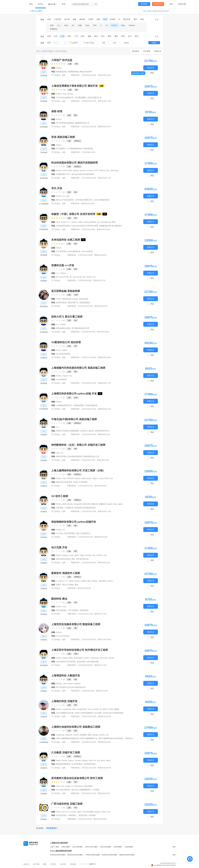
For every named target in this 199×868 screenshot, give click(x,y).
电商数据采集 (61, 72)
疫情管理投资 (61, 303)
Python (114, 25)
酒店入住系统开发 (83, 533)
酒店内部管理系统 (63, 559)
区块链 (113, 19)
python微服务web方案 (65, 713)
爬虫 (73, 559)
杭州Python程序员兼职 (110, 855)
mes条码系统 (61, 379)
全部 (49, 19)
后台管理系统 (61, 251)
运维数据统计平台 (63, 174)
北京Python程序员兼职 (58, 855)
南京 (96, 36)
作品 (64, 4)
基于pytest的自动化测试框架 (83, 174)
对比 (152, 73)
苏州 (136, 36)
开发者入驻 (158, 4)
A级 (102, 86)
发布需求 (144, 4)
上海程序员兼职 (47, 51)
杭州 (83, 36)
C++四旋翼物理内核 (74, 149)
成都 (89, 36)
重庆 (116, 36)
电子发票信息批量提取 (65, 123)
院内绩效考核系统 (75, 456)
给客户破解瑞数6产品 (89, 738)
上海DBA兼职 (118, 847)
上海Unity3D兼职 (105, 847)
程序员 (40, 4)
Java (87, 25)
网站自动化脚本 (86, 72)
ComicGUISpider (63, 636)
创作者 (126, 43)
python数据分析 (74, 251)
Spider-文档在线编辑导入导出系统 (88, 713)
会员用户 (74, 43)
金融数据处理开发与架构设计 (111, 226)
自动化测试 (81, 662)
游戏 (98, 19)
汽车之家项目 (73, 610)
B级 (99, 214)
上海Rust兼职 (66, 847)
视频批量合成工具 (82, 123)
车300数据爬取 (80, 98)
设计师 (67, 19)
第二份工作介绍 (62, 277)
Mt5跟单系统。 (89, 149)
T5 (105, 214)
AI (119, 19)
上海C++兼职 (55, 847)
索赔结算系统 (61, 456)
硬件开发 (127, 19)
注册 (184, 4)
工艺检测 (96, 790)
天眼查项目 (84, 610)
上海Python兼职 (36, 11)
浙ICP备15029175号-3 (168, 863)
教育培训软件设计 (102, 431)
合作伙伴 (63, 864)
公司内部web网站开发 (84, 200)
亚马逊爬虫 (61, 149)
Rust (66, 25)
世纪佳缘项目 (61, 610)
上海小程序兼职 (77, 847)
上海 (62, 36)
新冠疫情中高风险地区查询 (85, 508)
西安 (110, 36)
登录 (180, 4)
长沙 (130, 36)
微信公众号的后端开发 (65, 200)
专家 (104, 43)
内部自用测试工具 (94, 98)
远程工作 (92, 864)
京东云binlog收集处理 (65, 98)
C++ (59, 25)
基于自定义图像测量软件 (81, 790)
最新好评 (158, 51)
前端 (74, 19)
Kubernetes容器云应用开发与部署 (85, 226)
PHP (95, 25)
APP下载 (36, 864)
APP (171, 4)
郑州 (123, 36)
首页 (31, 4)
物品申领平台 (73, 303)
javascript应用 (87, 251)
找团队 (154, 43)
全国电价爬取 (79, 405)
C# (107, 25)
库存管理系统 (70, 533)
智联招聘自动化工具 (91, 456)
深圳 (69, 36)
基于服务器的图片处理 (80, 328)
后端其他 (53, 29)
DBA (142, 19)
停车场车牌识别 (82, 559)
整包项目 (136, 51)
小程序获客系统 (89, 764)
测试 (135, 19)
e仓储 (76, 482)
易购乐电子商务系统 (64, 482)
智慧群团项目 (85, 303)
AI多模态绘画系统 (63, 226)
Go (73, 25)
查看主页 (151, 68)
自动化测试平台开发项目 (66, 662)
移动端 (82, 19)
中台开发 (60, 533)
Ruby (123, 25)
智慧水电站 (83, 815)
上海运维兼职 (129, 847)
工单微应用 (69, 508)
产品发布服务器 (91, 405)
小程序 (91, 19)
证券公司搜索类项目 (102, 200)
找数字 (59, 585)
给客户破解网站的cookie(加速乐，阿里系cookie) (117, 738)
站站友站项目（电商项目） (67, 815)
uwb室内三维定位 (87, 431)
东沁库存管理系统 (63, 354)
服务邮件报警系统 (63, 764)
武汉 (103, 36)
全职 (115, 43)
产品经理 (57, 19)
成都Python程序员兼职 (127, 855)
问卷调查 (60, 508)
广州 (76, 36)
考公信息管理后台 (63, 790)
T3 (83, 240)
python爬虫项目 (93, 662)
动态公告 (26, 864)
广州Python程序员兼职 (92, 855)
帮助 (45, 864)
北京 (56, 36)
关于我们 (53, 864)
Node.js (132, 25)
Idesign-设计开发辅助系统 (113, 713)
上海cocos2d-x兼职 (91, 847)
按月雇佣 (147, 51)
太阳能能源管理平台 (64, 405)
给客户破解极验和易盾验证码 (68, 738)
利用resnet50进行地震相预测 (68, 431)
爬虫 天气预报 (68, 585)
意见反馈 (73, 864)
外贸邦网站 (83, 482)
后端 (105, 19)
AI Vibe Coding (89, 43)
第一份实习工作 (89, 277)
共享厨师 (92, 815)
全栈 (80, 25)
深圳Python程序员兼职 (75, 855)
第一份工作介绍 (76, 277)
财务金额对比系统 (63, 328)
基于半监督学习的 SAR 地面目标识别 (71, 687)
